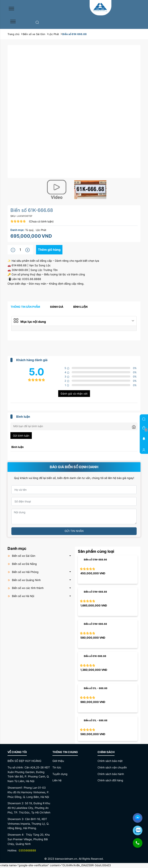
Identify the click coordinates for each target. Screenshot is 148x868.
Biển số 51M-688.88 (95, 592)
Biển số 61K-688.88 (95, 656)
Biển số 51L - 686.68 (96, 721)
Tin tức (57, 768)
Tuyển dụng (60, 774)
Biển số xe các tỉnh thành (26, 588)
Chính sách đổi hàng (110, 781)
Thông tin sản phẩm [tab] (25, 307)
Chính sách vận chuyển (112, 768)
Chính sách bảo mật (110, 761)
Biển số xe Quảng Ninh (24, 580)
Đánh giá (57, 307)
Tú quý (29, 230)
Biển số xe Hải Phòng (23, 572)
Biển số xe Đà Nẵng (22, 564)
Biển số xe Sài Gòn (21, 556)
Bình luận (80, 307)
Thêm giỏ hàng (50, 250)
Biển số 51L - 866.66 (96, 689)
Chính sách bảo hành (111, 774)
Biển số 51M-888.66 (95, 560)
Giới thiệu (58, 761)
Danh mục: (17, 230)
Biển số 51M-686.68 (95, 624)
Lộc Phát (41, 230)
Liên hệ (57, 781)
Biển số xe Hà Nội (21, 596)
